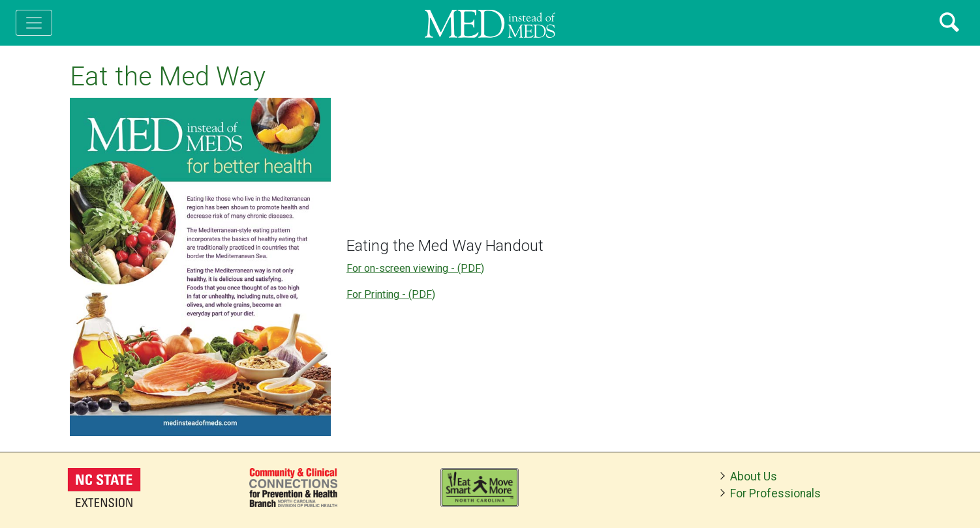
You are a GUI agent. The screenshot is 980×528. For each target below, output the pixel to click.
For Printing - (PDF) (391, 294)
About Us (754, 477)
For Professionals (775, 493)
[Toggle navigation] (34, 23)
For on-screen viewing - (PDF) (415, 268)
